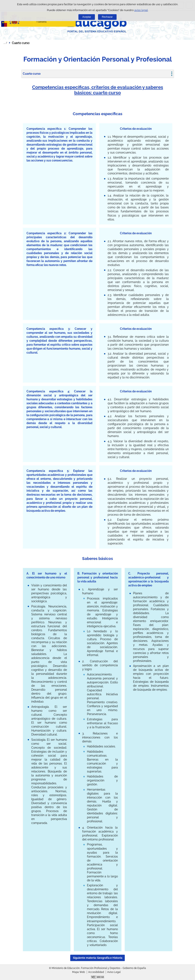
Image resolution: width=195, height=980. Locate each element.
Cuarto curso (32, 74)
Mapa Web (79, 972)
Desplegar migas (5, 43)
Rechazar (107, 17)
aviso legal (141, 10)
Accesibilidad (96, 972)
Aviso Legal (114, 972)
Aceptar (87, 17)
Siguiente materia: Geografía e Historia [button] (98, 958)
